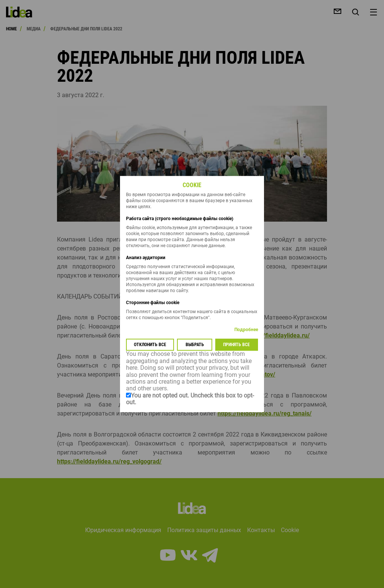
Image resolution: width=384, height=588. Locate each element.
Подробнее (246, 330)
